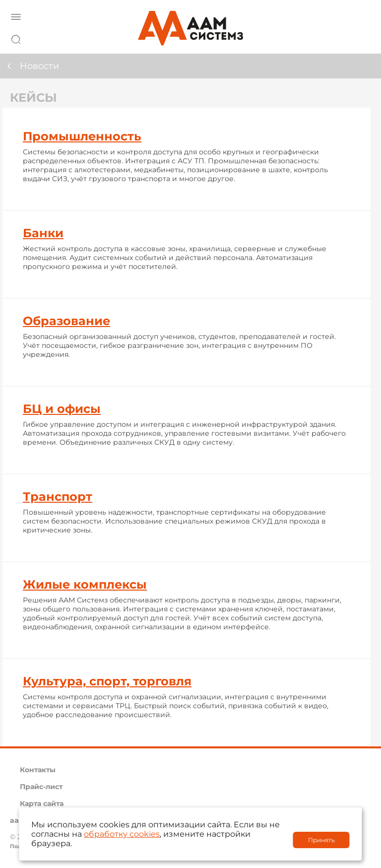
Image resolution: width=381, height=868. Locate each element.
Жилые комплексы (85, 584)
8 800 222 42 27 (361, 38)
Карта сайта (42, 803)
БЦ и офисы (62, 409)
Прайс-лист (41, 787)
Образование (66, 321)
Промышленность (82, 136)
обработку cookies (122, 834)
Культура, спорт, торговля (107, 681)
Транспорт (58, 497)
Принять (321, 840)
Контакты (38, 770)
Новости (39, 66)
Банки (43, 233)
